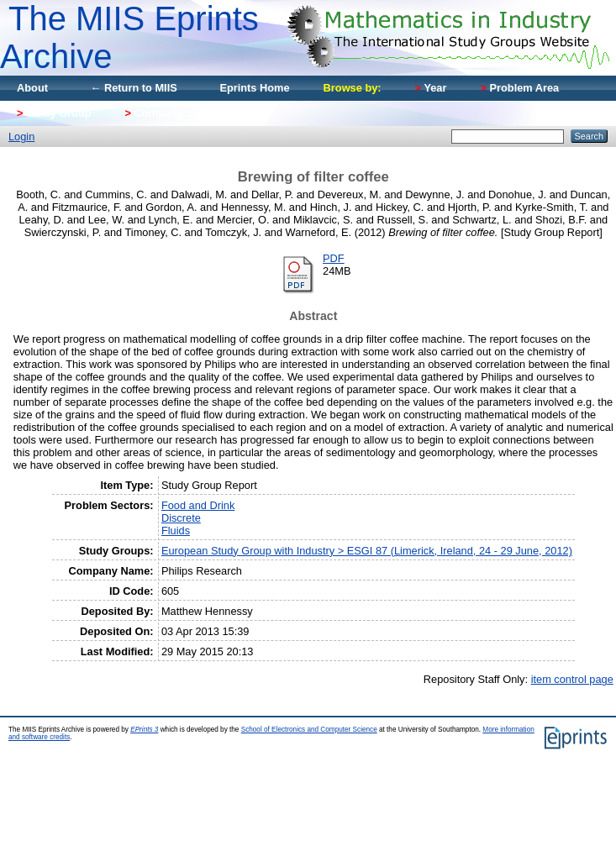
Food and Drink (198, 505)
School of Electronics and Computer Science (309, 730)
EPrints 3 (144, 730)
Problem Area (519, 88)
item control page (572, 679)
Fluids (176, 531)
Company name (170, 113)
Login (21, 137)
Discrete (181, 518)
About (32, 88)
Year (431, 88)
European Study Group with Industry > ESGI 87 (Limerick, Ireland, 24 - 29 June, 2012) (367, 551)
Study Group (54, 113)
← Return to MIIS (134, 88)
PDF (334, 258)
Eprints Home (254, 88)
